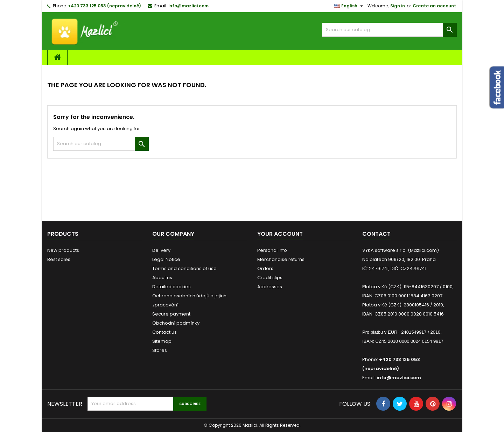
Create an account (434, 6)
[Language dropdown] (349, 6)
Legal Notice (166, 259)
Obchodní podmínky (176, 323)
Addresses (270, 287)
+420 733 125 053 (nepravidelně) (104, 6)
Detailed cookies (171, 287)
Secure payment (171, 314)
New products (63, 250)
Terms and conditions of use (184, 268)
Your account (280, 234)
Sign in (398, 6)
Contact (376, 234)
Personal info (272, 250)
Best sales (59, 259)
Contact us (164, 332)
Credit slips (270, 278)
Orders (265, 268)
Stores (160, 350)
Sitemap (162, 341)
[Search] (389, 30)
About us (162, 278)
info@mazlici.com (188, 6)
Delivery (161, 250)
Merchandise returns (281, 259)
